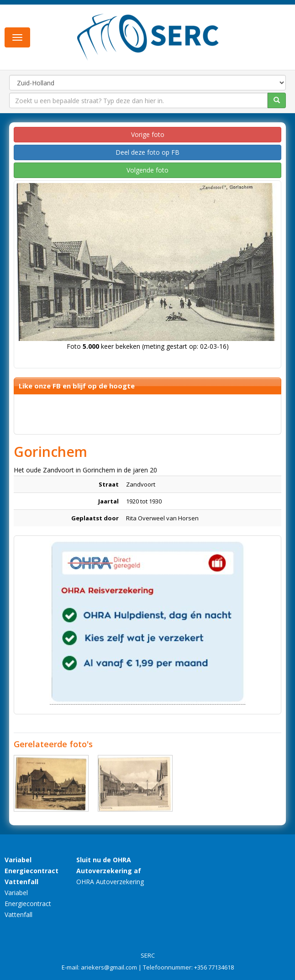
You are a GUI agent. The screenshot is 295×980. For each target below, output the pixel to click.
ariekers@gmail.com (109, 967)
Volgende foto (147, 170)
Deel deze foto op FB (147, 152)
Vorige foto (148, 134)
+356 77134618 (214, 967)
